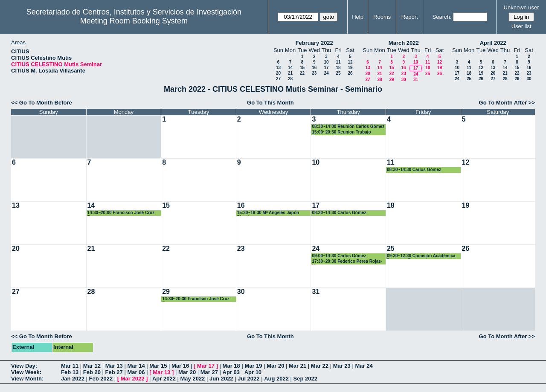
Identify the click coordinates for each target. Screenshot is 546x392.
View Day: (24, 366)
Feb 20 (92, 372)
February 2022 (314, 43)
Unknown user (521, 7)
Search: (442, 17)
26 (350, 73)
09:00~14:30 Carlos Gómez (339, 256)
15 (302, 68)
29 (391, 80)
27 (278, 79)
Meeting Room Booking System (134, 21)
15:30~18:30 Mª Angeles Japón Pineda (268, 213)
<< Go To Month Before (42, 103)
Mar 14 (136, 366)
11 (338, 62)
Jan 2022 (73, 379)
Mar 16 (180, 366)
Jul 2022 (248, 379)
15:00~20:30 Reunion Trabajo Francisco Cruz (341, 132)
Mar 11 (70, 366)
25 (338, 73)
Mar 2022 (133, 379)
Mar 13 (114, 366)
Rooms (382, 17)
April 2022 (493, 43)
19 (350, 68)
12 (350, 62)
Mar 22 (320, 366)
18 (338, 68)
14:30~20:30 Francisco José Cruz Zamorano (196, 299)
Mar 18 (231, 366)
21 (290, 73)
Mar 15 (158, 366)
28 (290, 79)
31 (416, 80)
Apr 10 (253, 372)
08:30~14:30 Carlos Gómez (414, 170)
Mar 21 (298, 366)
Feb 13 (70, 372)
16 (314, 68)
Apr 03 (231, 372)
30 (404, 80)
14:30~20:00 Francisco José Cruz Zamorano (121, 213)
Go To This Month (270, 103)
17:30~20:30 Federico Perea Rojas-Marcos (347, 262)
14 (290, 68)
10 (326, 62)
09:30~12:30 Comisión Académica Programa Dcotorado (421, 256)
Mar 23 (342, 366)
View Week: (26, 372)
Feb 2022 (101, 379)
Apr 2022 (164, 379)
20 (278, 73)
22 (302, 73)
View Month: (27, 379)
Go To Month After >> (507, 103)
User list (521, 26)
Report (410, 17)
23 (314, 73)
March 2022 (404, 43)
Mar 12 (92, 366)
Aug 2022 (276, 379)
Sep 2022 (305, 379)
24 (326, 73)
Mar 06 (136, 372)
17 (326, 68)
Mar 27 (209, 372)
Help (358, 17)
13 (278, 68)
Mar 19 (253, 366)
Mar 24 (364, 366)
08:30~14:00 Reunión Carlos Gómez (348, 126)
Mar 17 (206, 366)
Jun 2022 (221, 379)
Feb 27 (114, 372)
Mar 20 (275, 366)
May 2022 (193, 379)
